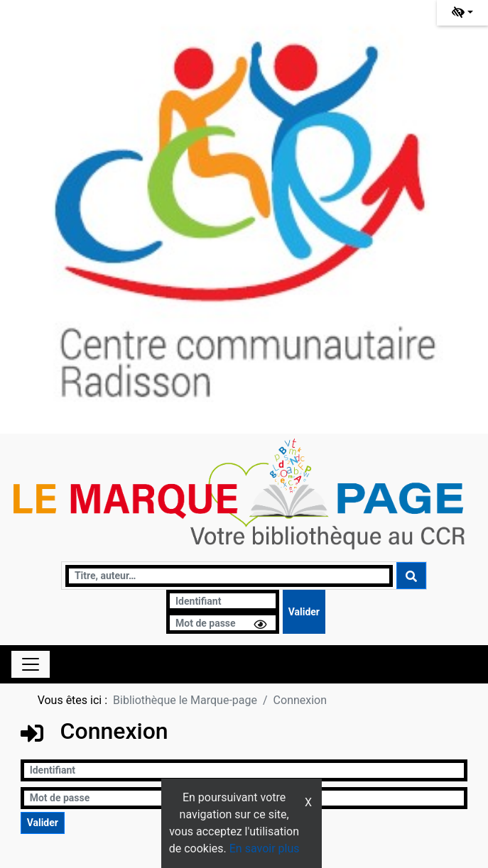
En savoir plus (265, 848)
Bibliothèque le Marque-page (185, 700)
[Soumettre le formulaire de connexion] (304, 612)
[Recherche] (229, 576)
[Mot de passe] (223, 623)
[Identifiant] (223, 601)
